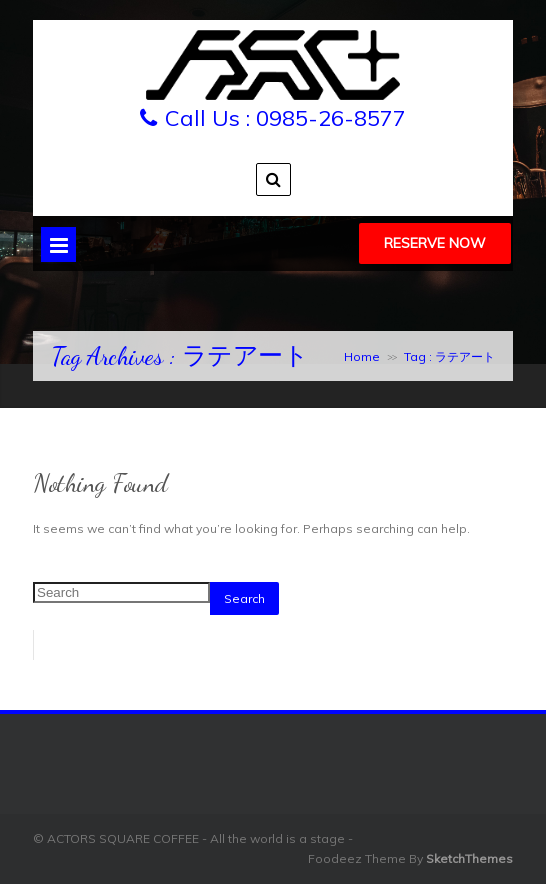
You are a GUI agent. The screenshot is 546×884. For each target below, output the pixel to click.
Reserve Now (435, 243)
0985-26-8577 (331, 118)
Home (362, 356)
